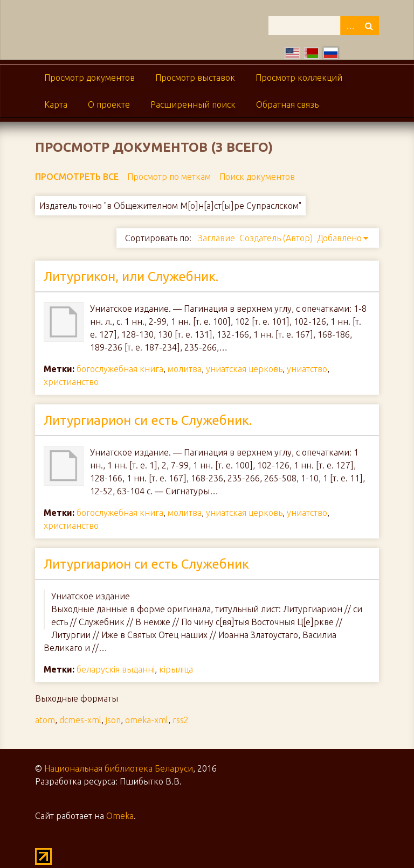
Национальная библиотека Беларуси (119, 768)
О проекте (109, 104)
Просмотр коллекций (299, 78)
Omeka (120, 816)
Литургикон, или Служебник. (131, 276)
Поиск (369, 26)
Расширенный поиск (193, 104)
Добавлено (339, 238)
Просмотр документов (89, 78)
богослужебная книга (120, 369)
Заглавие (216, 238)
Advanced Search (350, 26)
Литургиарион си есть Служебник (146, 564)
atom (45, 720)
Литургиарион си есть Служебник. (148, 420)
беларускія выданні (116, 669)
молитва (185, 369)
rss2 (181, 720)
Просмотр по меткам (169, 177)
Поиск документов (257, 177)
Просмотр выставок (195, 78)
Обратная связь (287, 104)
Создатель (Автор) (276, 238)
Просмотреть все (77, 177)
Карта (56, 104)
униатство (307, 369)
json (113, 720)
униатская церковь (244, 369)
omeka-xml (147, 720)
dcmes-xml (80, 720)
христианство (71, 382)
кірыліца (176, 669)
